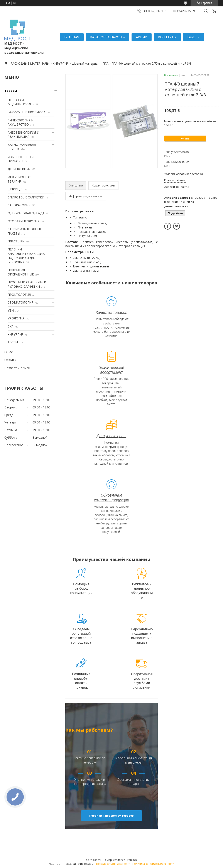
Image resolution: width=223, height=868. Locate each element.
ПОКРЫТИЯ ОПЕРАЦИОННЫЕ (21, 272)
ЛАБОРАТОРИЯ (19, 205)
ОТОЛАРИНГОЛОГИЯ (23, 221)
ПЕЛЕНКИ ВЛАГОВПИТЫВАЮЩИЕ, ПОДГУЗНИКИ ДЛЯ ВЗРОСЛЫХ (26, 256)
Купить (185, 139)
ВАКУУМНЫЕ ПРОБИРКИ (26, 112)
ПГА (106, 63)
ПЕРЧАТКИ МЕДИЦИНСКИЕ (20, 102)
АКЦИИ (142, 37)
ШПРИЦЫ (15, 189)
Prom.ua (131, 860)
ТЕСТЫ (13, 342)
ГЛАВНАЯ (72, 37)
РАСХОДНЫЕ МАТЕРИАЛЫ (30, 63)
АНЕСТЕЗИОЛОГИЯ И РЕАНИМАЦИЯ (23, 135)
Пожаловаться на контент (113, 864)
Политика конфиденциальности (153, 864)
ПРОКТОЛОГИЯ (19, 295)
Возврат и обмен (17, 368)
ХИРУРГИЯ (61, 63)
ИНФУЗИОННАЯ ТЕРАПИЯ (19, 179)
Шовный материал (85, 63)
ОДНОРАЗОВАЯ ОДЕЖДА (26, 213)
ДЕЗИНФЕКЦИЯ (19, 169)
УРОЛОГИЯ (16, 318)
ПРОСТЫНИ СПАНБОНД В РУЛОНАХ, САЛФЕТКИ (27, 284)
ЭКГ (10, 326)
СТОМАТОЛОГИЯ (20, 302)
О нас (8, 352)
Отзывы (10, 360)
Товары (11, 91)
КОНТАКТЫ (167, 37)
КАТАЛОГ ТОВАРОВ (106, 37)
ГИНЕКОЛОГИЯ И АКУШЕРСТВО (21, 122)
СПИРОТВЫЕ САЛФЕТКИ (26, 197)
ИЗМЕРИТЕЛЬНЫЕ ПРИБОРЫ (21, 159)
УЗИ (11, 310)
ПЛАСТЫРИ (16, 241)
